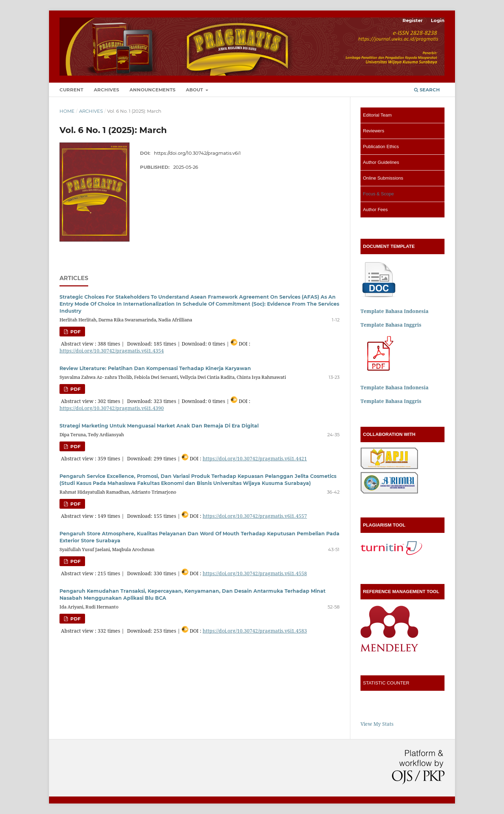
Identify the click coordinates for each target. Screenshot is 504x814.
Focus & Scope (378, 194)
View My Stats (377, 724)
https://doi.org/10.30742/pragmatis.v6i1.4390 (112, 408)
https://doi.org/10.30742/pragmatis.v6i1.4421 (255, 458)
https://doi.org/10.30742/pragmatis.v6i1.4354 (112, 351)
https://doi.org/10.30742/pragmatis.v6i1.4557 (255, 516)
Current (71, 90)
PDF (75, 332)
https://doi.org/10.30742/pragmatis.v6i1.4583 (255, 631)
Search (427, 90)
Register (413, 20)
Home (67, 111)
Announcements (152, 90)
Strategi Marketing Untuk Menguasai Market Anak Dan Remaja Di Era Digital (159, 426)
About (195, 90)
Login (438, 20)
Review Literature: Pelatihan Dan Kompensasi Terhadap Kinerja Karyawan (155, 368)
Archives (106, 90)
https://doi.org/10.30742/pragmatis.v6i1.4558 (255, 573)
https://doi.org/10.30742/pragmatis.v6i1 (197, 153)
